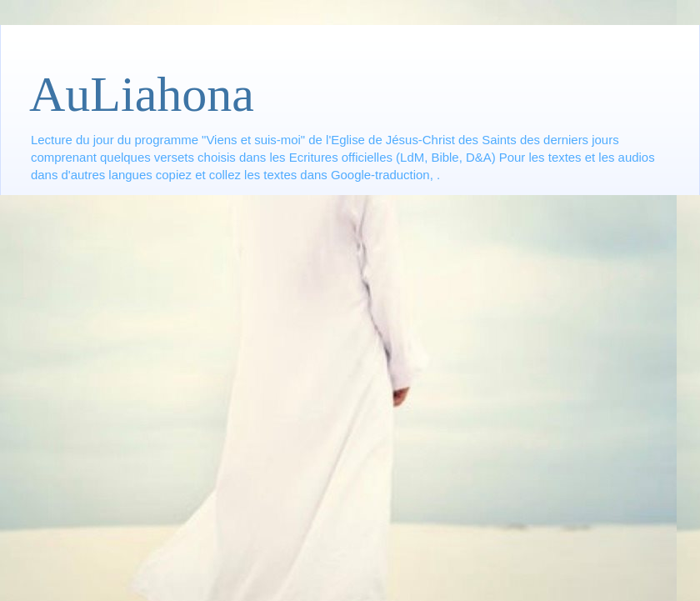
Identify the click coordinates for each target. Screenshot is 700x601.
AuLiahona (142, 94)
